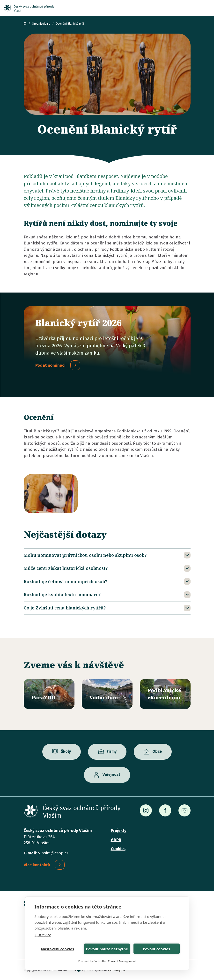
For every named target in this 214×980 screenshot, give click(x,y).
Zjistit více (43, 935)
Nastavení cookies (58, 949)
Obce (157, 752)
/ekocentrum (165, 694)
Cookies (118, 849)
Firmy (112, 752)
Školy (66, 752)
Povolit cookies (156, 949)
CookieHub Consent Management (115, 961)
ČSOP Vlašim (25, 23)
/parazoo (49, 694)
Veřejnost (111, 775)
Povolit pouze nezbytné (107, 949)
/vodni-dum (107, 694)
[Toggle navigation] (204, 8)
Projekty (119, 831)
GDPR (116, 840)
